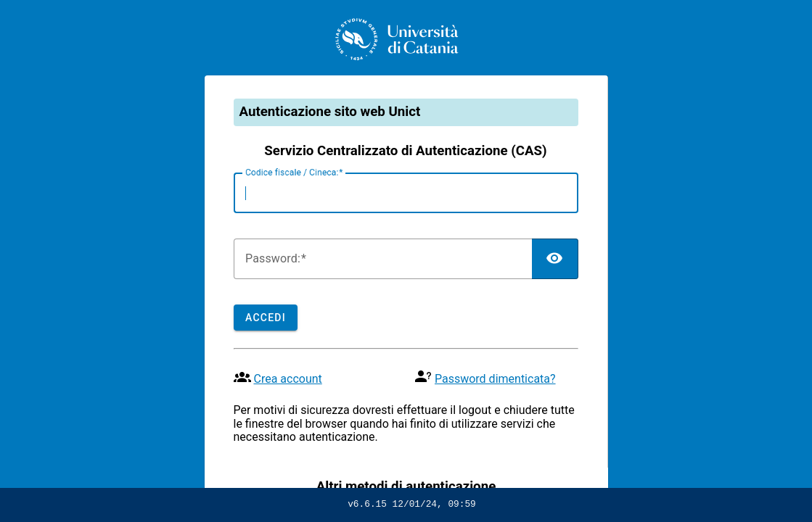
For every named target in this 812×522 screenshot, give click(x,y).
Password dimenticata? (495, 379)
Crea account (287, 379)
